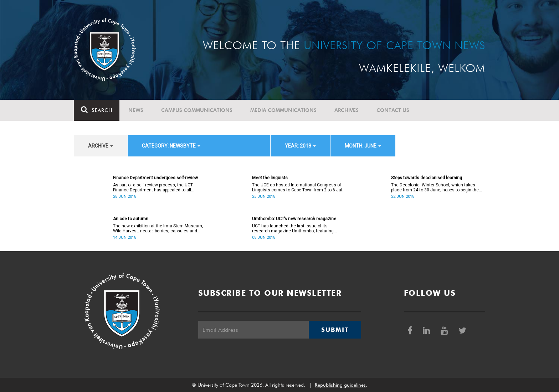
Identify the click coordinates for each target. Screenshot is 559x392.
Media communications (283, 110)
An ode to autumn (131, 219)
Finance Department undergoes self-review (155, 178)
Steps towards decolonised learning (427, 178)
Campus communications (197, 110)
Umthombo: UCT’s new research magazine (294, 219)
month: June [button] (363, 146)
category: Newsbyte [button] (171, 146)
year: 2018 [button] (300, 146)
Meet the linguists (270, 178)
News (136, 110)
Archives (347, 110)
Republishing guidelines (340, 385)
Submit (335, 330)
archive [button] (101, 146)
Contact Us (393, 110)
